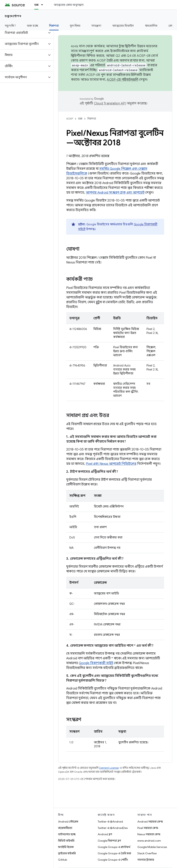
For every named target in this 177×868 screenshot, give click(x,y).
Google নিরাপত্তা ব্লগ (109, 841)
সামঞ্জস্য (96, 26)
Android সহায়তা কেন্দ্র (150, 822)
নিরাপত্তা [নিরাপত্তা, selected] (54, 26)
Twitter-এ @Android (110, 822)
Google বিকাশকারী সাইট (96, 663)
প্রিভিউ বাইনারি (66, 841)
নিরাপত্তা (92, 119)
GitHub (63, 860)
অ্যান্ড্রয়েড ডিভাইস (123, 26)
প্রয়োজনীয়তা (65, 828)
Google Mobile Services (152, 847)
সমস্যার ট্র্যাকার (146, 860)
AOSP (70, 119)
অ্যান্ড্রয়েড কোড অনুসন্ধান (69, 5)
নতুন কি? (10, 26)
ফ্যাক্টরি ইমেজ (66, 847)
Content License (109, 768)
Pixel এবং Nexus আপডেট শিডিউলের (111, 464)
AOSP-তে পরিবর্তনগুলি (123, 80)
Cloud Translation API (110, 103)
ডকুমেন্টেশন (13, 16)
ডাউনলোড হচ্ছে (67, 834)
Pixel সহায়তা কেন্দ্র (148, 828)
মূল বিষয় (75, 26)
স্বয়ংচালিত (151, 26)
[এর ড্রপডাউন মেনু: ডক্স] (44, 5)
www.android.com (149, 841)
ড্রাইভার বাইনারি (67, 853)
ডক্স (80, 119)
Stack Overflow (147, 853)
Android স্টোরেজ (68, 822)
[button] (23, 33)
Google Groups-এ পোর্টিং (113, 860)
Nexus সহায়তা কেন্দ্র (149, 834)
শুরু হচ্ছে (33, 26)
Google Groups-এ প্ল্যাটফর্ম (114, 847)
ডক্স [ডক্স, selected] (36, 5)
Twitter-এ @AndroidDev (113, 828)
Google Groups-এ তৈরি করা (114, 853)
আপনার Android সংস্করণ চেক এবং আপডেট (115, 193)
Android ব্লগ (105, 834)
